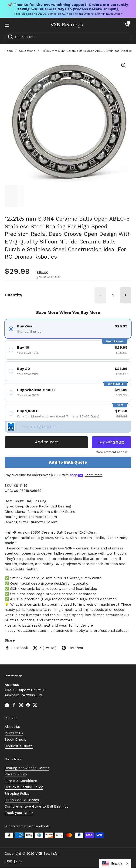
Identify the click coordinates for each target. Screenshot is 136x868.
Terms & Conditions (21, 781)
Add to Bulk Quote (68, 462)
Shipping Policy (17, 794)
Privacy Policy (16, 774)
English (112, 864)
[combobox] (68, 37)
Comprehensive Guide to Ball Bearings (37, 806)
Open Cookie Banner (22, 800)
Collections (27, 51)
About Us (12, 727)
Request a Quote (19, 746)
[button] (127, 25)
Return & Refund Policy (24, 787)
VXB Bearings (67, 25)
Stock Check (15, 740)
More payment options (112, 452)
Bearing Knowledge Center (28, 768)
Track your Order (19, 813)
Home (9, 51)
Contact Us (14, 733)
